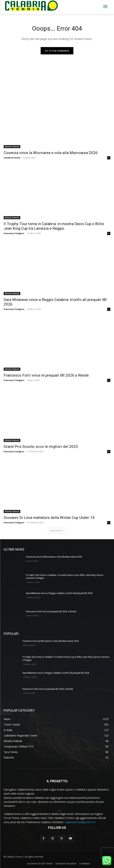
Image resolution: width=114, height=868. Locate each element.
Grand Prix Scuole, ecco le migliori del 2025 (41, 447)
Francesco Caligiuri (14, 233)
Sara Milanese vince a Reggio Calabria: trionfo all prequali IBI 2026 (59, 593)
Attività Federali (12, 147)
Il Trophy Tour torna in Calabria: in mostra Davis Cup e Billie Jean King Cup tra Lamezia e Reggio (54, 226)
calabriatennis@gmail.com (80, 822)
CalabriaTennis (12, 158)
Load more (57, 531)
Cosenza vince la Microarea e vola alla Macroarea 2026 (51, 153)
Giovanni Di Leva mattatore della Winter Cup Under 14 (49, 518)
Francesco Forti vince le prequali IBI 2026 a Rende (46, 375)
